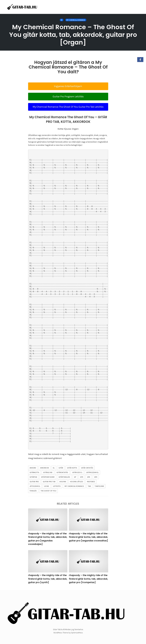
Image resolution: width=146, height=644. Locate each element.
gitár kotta (72, 468)
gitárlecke (48, 472)
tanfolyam (99, 486)
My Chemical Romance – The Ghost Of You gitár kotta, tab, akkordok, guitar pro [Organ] (73, 35)
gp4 (89, 477)
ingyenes (91, 482)
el (54, 468)
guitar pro (34, 482)
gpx (96, 477)
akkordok (44, 468)
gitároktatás (62, 472)
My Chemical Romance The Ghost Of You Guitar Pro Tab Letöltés (68, 107)
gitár (61, 468)
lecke (47, 486)
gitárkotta (34, 472)
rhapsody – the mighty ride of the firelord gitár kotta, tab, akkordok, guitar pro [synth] (48, 579)
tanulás (33, 491)
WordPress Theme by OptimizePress (68, 633)
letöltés (57, 486)
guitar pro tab (49, 482)
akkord (33, 468)
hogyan (63, 482)
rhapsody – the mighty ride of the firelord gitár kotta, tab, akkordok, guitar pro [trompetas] (88, 579)
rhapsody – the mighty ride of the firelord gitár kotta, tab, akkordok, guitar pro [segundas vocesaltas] (88, 537)
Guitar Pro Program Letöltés (68, 96)
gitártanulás (64, 477)
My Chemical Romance (76, 20)
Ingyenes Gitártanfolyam (68, 86)
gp (75, 477)
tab (89, 486)
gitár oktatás (87, 468)
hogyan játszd (76, 482)
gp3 (82, 477)
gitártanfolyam (48, 477)
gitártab (33, 477)
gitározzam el (92, 472)
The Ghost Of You (49, 491)
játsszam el (35, 486)
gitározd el (77, 472)
